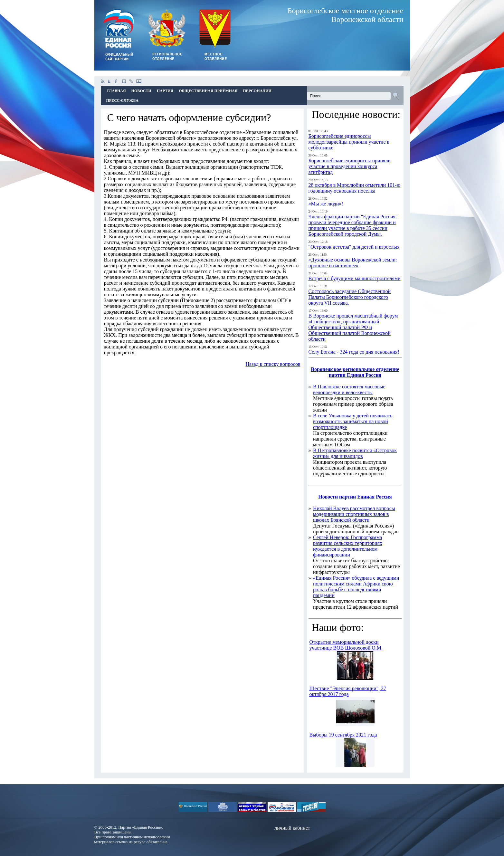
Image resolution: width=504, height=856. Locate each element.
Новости (141, 91)
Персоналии (257, 91)
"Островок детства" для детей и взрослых (354, 247)
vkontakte (124, 81)
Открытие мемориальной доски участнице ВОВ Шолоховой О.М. (346, 645)
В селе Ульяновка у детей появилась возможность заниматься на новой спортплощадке (353, 421)
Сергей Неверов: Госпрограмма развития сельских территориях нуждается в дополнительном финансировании (348, 546)
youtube (139, 81)
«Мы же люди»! (326, 204)
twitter (110, 81)
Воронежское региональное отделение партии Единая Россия (355, 372)
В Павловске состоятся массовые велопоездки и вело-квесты (349, 390)
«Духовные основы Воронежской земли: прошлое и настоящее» (353, 263)
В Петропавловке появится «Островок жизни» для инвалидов (355, 453)
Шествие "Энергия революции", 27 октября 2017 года (348, 691)
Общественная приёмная (208, 91)
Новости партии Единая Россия (355, 497)
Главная (117, 91)
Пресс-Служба (122, 100)
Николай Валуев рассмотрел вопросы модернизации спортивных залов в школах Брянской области (354, 514)
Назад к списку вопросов (273, 364)
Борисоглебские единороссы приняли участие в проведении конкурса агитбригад (350, 166)
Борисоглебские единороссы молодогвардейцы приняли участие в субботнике (349, 142)
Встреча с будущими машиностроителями (355, 278)
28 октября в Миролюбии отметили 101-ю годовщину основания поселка (355, 188)
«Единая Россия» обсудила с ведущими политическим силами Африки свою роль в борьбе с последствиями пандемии (356, 587)
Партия (165, 91)
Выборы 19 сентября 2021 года (343, 735)
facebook (117, 81)
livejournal (131, 81)
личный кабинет (292, 828)
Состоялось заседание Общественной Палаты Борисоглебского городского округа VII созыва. (350, 297)
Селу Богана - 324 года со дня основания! (354, 352)
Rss (103, 81)
